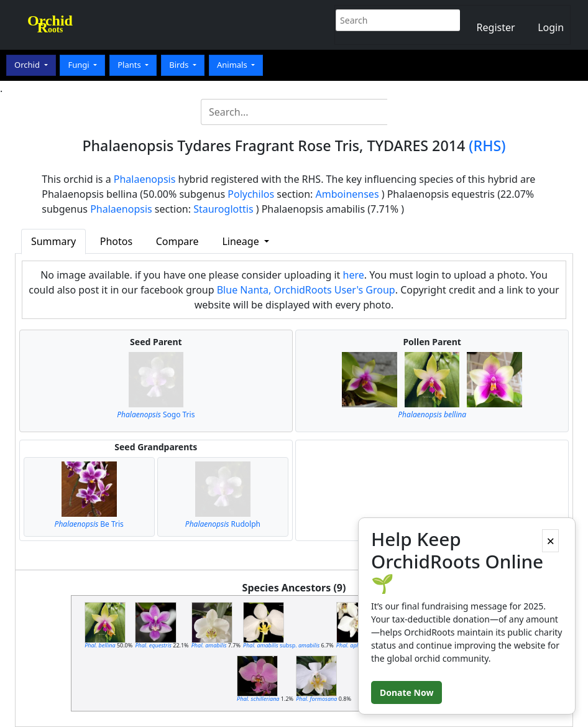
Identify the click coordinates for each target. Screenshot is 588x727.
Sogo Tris (156, 414)
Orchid (28, 65)
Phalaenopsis (145, 179)
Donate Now (407, 692)
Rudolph (223, 524)
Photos (116, 241)
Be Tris (89, 524)
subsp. (281, 645)
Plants (130, 65)
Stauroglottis (223, 209)
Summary (53, 241)
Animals (233, 65)
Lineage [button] (241, 241)
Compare (177, 241)
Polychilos (251, 194)
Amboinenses (347, 194)
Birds (180, 65)
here (354, 275)
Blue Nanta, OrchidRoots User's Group (306, 290)
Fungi (80, 65)
